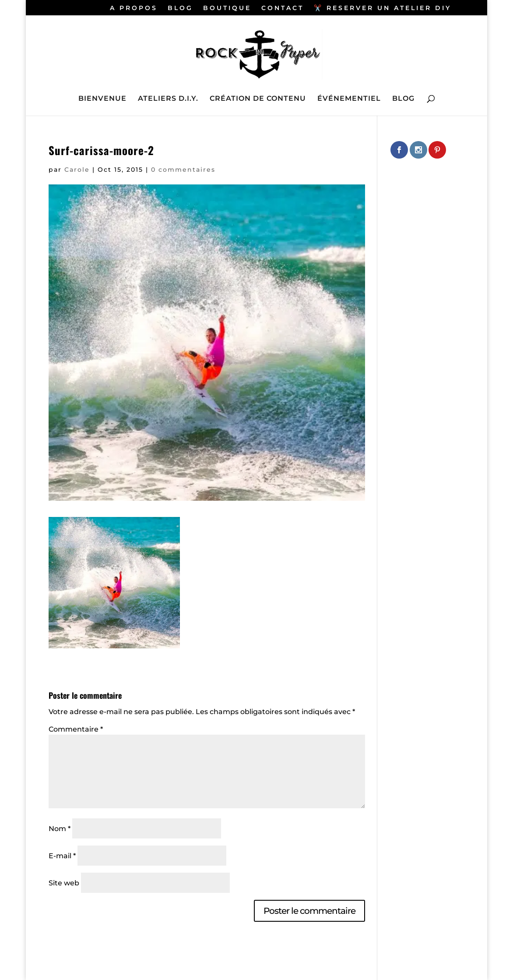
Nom (60, 829)
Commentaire (76, 729)
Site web (64, 883)
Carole (77, 170)
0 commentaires (183, 170)
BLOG (180, 8)
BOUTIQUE (227, 8)
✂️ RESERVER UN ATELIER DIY (383, 8)
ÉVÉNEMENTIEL (349, 99)
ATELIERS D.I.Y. (168, 99)
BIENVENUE (102, 99)
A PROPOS (134, 8)
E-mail (62, 856)
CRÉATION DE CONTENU (258, 99)
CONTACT (283, 8)
